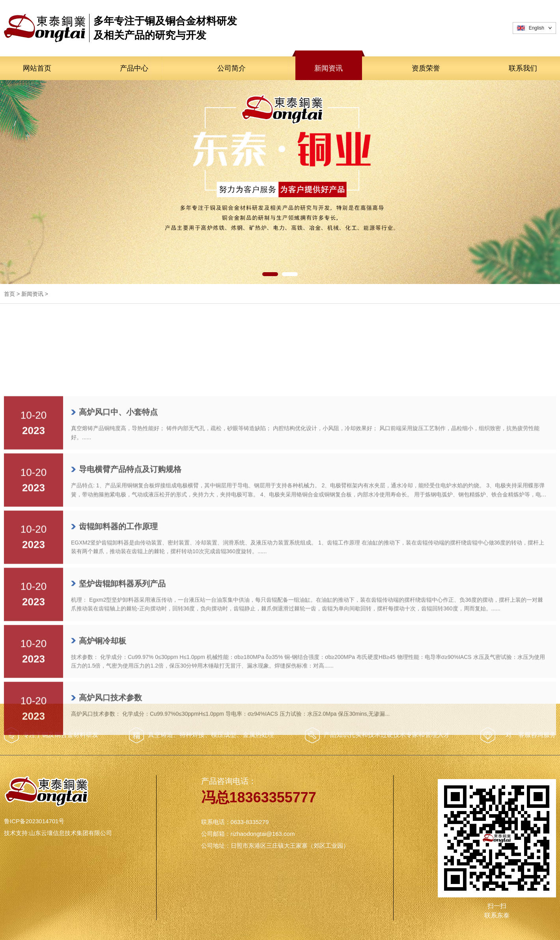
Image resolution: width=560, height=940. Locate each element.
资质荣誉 (426, 68)
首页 (9, 294)
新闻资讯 (329, 68)
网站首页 (37, 68)
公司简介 (231, 68)
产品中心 (134, 68)
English (537, 28)
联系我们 (523, 68)
